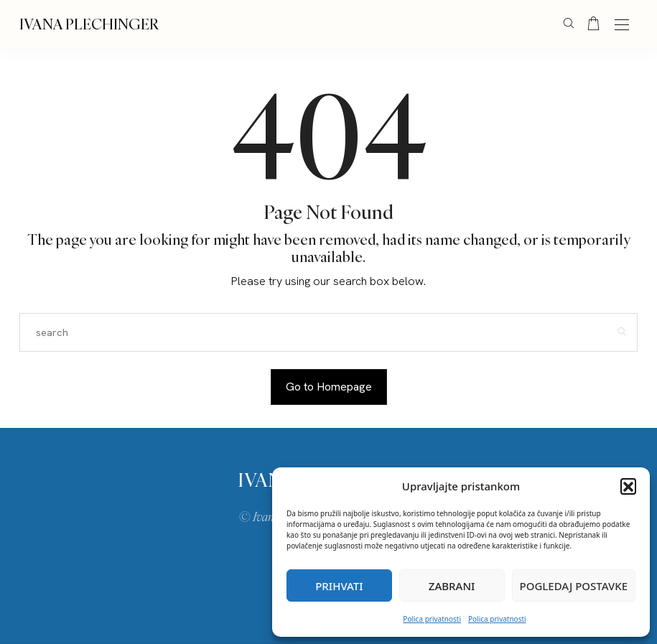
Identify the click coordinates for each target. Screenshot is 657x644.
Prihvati (339, 586)
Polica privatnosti (432, 619)
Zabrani (452, 586)
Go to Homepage (329, 387)
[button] (628, 486)
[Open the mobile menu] (622, 25)
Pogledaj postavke (574, 586)
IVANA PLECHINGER (89, 24)
